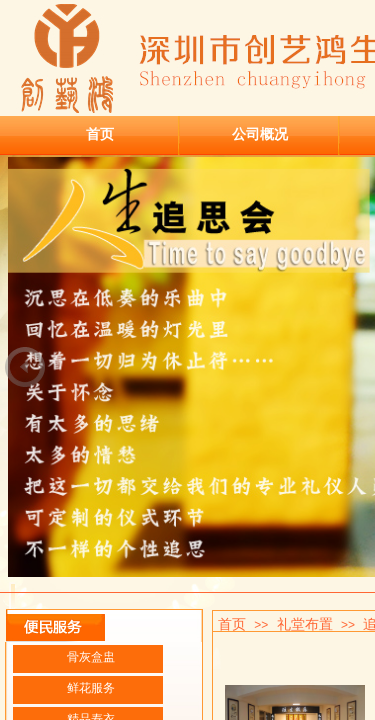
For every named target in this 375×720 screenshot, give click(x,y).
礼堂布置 (305, 624)
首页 (100, 134)
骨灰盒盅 (91, 657)
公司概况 (260, 134)
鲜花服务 (91, 688)
